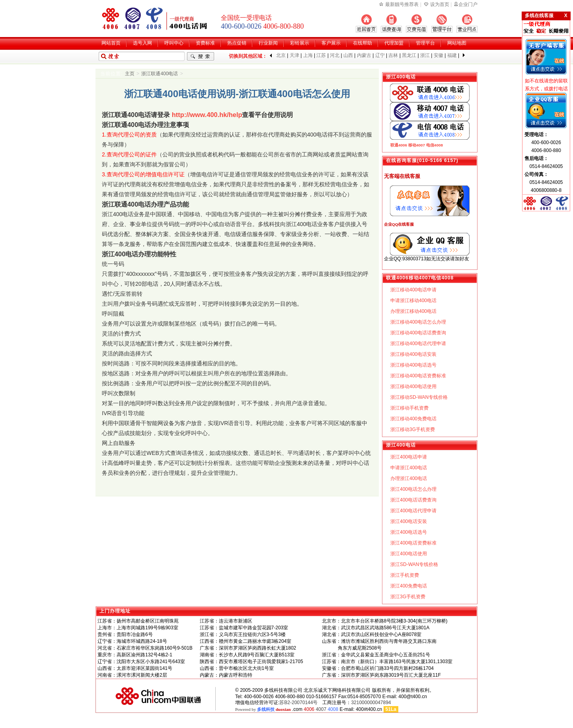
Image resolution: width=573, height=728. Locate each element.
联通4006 (399, 145)
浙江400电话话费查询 (413, 500)
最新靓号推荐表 (402, 4)
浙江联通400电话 (160, 74)
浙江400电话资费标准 (413, 543)
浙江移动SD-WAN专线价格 (419, 397)
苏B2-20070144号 (298, 703)
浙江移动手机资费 (409, 408)
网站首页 (111, 43)
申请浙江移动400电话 (413, 301)
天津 (294, 55)
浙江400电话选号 (409, 532)
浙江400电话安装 (409, 521)
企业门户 (468, 4)
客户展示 (331, 43)
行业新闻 (268, 43)
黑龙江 (409, 55)
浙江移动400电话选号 (413, 365)
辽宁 (380, 55)
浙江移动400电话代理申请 (418, 344)
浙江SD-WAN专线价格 (414, 564)
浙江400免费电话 (409, 586)
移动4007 (417, 145)
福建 (452, 55)
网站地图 (457, 43)
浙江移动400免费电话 (413, 419)
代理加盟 (394, 43)
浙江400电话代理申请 (413, 511)
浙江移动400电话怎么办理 (418, 322)
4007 (321, 709)
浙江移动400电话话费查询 (418, 333)
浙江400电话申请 (409, 457)
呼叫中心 (174, 43)
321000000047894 (371, 703)
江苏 (321, 55)
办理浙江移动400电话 (413, 311)
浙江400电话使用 (409, 554)
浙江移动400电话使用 (413, 386)
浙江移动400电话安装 (413, 354)
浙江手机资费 (405, 575)
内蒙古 (364, 55)
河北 (335, 55)
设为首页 (440, 4)
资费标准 (205, 43)
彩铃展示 (300, 43)
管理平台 (425, 43)
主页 (130, 74)
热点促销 (237, 43)
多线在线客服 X (546, 16)
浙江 (425, 55)
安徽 (439, 55)
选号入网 (142, 43)
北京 (281, 55)
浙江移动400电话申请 (413, 290)
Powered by (263, 709)
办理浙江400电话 (409, 478)
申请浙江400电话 (409, 468)
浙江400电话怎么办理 (413, 489)
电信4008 (435, 145)
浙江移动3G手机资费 (413, 429)
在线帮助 (363, 43)
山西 (348, 55)
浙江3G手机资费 (408, 597)
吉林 (393, 55)
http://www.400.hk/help (207, 115)
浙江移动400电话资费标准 (418, 376)
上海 (308, 55)
